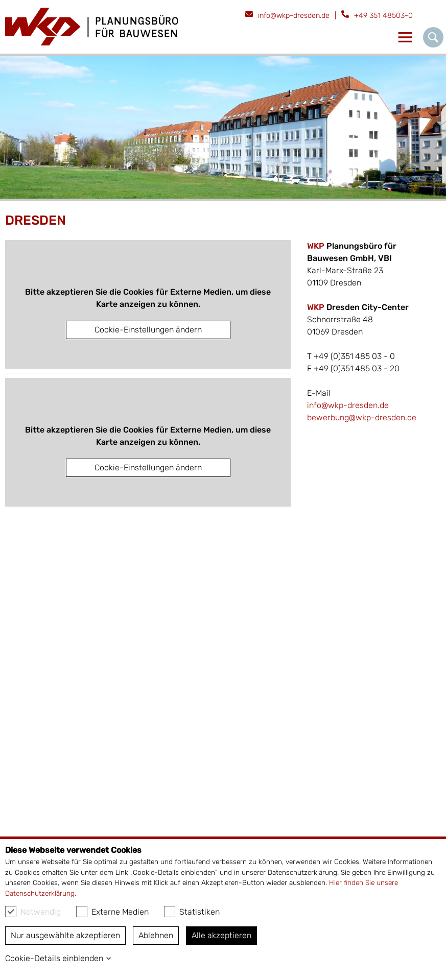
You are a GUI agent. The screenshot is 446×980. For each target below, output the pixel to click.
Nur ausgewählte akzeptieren (65, 935)
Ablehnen (156, 935)
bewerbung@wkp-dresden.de (362, 417)
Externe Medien (112, 912)
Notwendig (33, 912)
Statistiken (192, 912)
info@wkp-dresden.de (294, 16)
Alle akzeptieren (221, 935)
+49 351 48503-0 (383, 16)
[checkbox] (11, 912)
